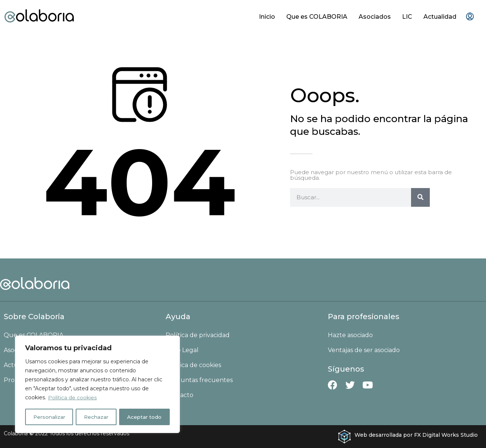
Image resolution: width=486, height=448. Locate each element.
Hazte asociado (350, 335)
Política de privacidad (198, 335)
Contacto (179, 395)
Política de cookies (72, 398)
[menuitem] (470, 17)
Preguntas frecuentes (199, 380)
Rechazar (97, 417)
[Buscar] (420, 197)
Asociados (375, 17)
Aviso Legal (182, 350)
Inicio (267, 17)
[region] (97, 385)
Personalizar (50, 417)
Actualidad (440, 17)
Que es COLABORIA (317, 17)
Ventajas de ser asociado (364, 350)
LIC (407, 17)
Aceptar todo (145, 417)
